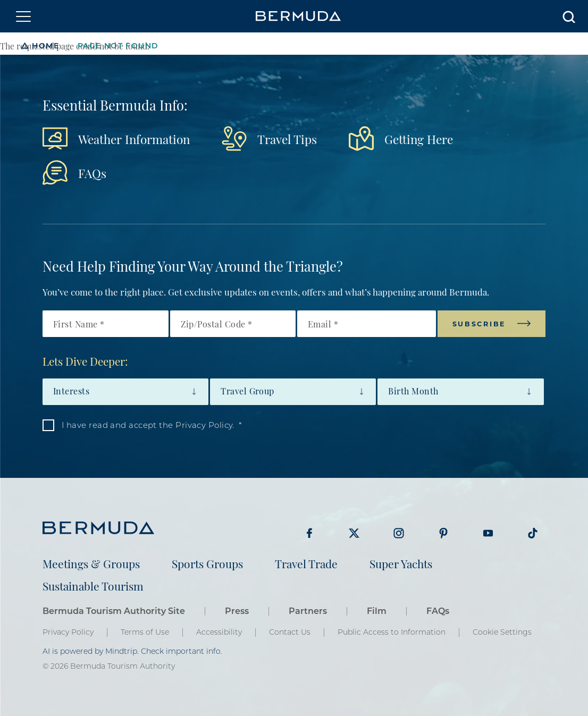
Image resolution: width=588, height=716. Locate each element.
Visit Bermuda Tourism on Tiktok (533, 533)
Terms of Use (145, 632)
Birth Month (413, 391)
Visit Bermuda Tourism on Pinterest (443, 533)
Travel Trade (306, 563)
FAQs (92, 172)
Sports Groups (207, 563)
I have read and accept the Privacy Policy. (148, 425)
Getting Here (419, 138)
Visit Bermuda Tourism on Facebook (309, 533)
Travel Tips (287, 138)
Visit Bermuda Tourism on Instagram (399, 533)
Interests (71, 391)
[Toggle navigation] (23, 16)
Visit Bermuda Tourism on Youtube (488, 533)
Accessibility (219, 632)
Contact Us (290, 632)
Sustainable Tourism (93, 586)
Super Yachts (401, 563)
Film (377, 610)
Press (237, 610)
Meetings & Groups (91, 563)
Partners (308, 610)
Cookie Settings (502, 632)
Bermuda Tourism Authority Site (114, 610)
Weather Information (134, 138)
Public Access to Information (392, 632)
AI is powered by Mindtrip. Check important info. (132, 651)
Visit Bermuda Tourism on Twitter (354, 533)
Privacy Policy (68, 632)
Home (45, 45)
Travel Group (247, 391)
